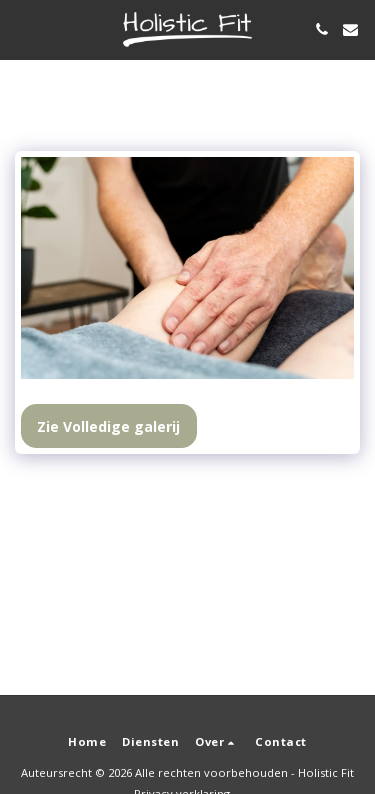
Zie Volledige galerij (108, 426)
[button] (22, 28)
